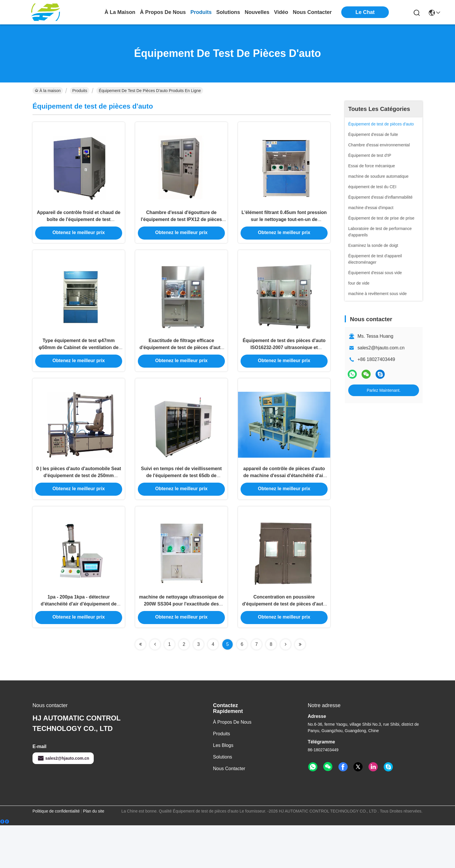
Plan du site (94, 854)
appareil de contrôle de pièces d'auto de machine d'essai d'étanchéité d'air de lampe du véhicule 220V (284, 506)
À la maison (120, 12)
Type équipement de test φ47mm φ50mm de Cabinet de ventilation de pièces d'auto (79, 367)
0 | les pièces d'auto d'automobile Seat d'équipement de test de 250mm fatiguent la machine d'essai (79, 506)
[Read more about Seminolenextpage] (140, 687)
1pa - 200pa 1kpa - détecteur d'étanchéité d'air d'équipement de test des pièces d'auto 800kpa (78, 645)
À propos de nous (163, 12)
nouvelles (257, 12)
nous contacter (312, 12)
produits (201, 12)
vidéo (281, 12)
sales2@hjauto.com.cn (381, 348)
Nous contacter (229, 811)
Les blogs (223, 788)
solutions (228, 12)
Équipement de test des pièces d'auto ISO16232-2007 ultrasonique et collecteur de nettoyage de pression (284, 367)
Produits (80, 91)
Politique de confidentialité (56, 854)
